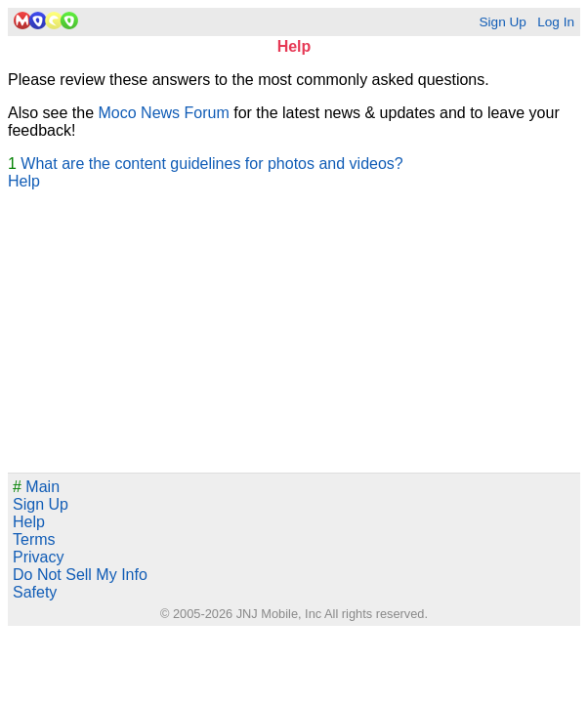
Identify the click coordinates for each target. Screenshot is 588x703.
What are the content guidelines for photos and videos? (211, 164)
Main (36, 487)
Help (24, 181)
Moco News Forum (164, 113)
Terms (34, 539)
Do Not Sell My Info (80, 575)
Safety (35, 592)
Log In (556, 22)
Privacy (38, 557)
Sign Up (502, 22)
